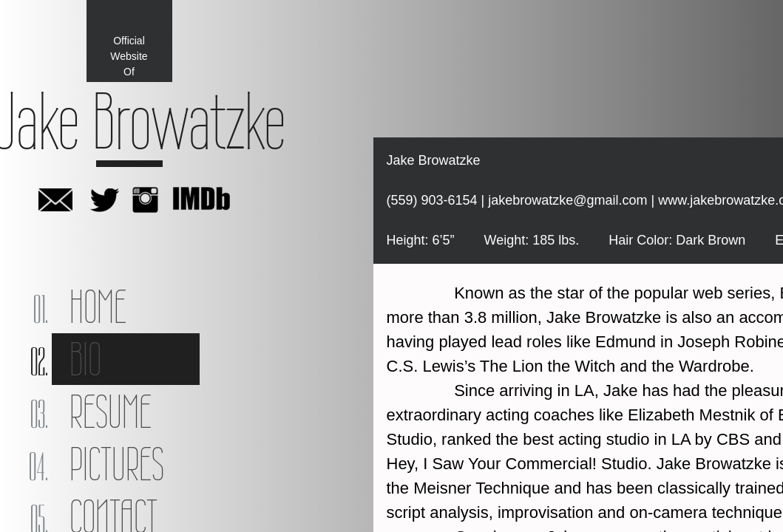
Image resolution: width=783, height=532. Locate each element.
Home (98, 307)
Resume (111, 412)
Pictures (117, 464)
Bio (85, 359)
